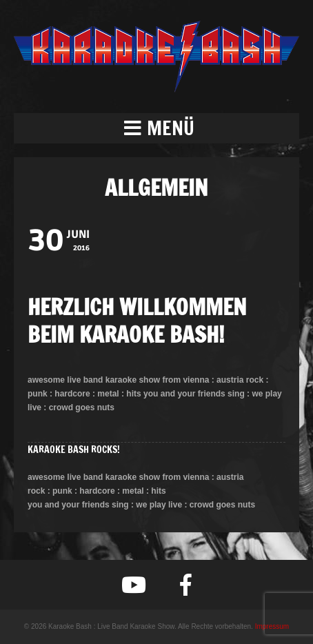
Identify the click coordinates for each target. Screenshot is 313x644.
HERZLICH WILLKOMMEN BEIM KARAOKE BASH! (137, 321)
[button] (156, 128)
